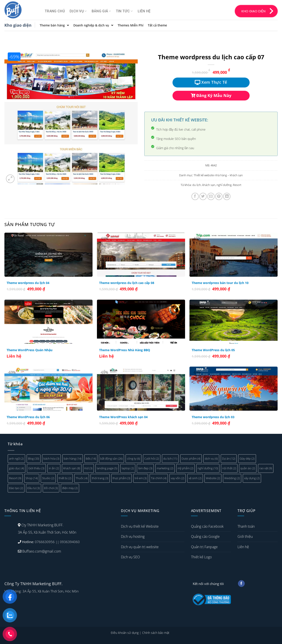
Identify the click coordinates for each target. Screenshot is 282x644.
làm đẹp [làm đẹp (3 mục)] (145, 468)
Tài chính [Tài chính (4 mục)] (159, 478)
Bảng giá (101, 11)
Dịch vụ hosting (133, 536)
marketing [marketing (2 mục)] (165, 468)
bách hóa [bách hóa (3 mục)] (51, 458)
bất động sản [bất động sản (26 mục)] (111, 458)
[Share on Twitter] (203, 196)
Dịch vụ (78, 11)
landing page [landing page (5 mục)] (107, 468)
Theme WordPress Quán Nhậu (30, 350)
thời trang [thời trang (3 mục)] (100, 478)
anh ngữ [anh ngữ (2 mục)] (16, 458)
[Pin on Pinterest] (219, 196)
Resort (237, 185)
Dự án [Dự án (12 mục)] (229, 458)
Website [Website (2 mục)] (213, 478)
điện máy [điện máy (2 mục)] (70, 488)
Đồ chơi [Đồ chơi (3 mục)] (51, 488)
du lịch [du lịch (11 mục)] (170, 458)
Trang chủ (55, 11)
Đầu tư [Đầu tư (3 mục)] (34, 488)
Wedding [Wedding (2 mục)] (232, 478)
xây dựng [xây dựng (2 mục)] (252, 478)
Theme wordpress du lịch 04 (28, 283)
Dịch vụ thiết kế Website (140, 526)
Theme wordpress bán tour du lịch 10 (220, 283)
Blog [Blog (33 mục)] (34, 458)
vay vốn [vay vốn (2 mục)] (178, 478)
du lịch (197, 185)
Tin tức (124, 11)
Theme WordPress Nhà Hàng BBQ (125, 350)
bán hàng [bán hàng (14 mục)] (73, 458)
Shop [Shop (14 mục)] (32, 478)
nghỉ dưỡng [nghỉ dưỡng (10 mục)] (208, 468)
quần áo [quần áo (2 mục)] (248, 468)
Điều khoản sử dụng (125, 633)
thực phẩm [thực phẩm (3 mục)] (122, 478)
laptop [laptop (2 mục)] (128, 468)
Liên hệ (144, 11)
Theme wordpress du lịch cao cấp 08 (127, 283)
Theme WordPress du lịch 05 (213, 350)
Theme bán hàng (54, 25)
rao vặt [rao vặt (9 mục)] (266, 468)
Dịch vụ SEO (130, 557)
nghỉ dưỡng (224, 185)
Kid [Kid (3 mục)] (88, 468)
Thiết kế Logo (201, 557)
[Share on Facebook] (195, 196)
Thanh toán (246, 526)
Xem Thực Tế (211, 82)
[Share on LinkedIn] (227, 196)
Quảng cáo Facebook (207, 526)
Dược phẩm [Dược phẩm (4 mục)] (191, 458)
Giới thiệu (245, 536)
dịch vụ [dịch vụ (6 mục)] (211, 458)
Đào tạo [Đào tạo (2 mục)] (16, 488)
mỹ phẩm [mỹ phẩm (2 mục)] (186, 468)
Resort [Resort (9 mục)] (15, 478)
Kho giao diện (18, 25)
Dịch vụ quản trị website (140, 547)
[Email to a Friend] (211, 196)
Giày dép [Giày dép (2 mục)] (247, 458)
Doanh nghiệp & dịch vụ (93, 25)
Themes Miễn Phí (131, 25)
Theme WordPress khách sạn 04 (123, 417)
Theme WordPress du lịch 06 (28, 417)
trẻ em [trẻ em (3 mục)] (141, 478)
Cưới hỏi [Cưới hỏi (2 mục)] (152, 458)
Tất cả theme (157, 25)
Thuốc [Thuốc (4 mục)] (82, 478)
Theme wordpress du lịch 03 (213, 417)
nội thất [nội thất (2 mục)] (229, 468)
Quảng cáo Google (205, 536)
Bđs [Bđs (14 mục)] (91, 458)
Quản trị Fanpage (204, 547)
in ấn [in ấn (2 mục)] (54, 468)
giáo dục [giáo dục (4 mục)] (17, 468)
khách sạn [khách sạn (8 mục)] (72, 468)
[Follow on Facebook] (241, 584)
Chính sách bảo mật (156, 633)
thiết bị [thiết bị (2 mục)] (65, 478)
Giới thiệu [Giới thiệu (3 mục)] (36, 468)
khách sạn (209, 185)
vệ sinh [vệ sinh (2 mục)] (195, 478)
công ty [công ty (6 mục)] (134, 458)
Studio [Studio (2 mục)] (48, 478)
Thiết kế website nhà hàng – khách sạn (218, 175)
